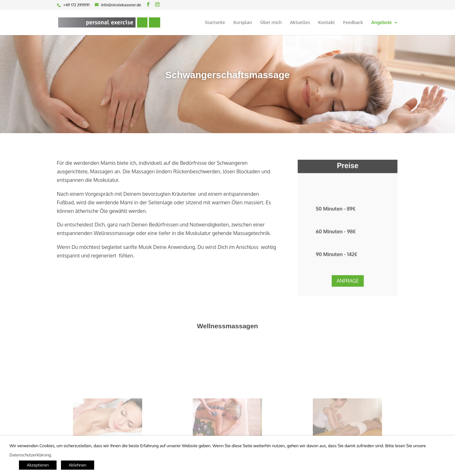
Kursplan (243, 23)
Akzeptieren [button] (38, 465)
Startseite (215, 23)
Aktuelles (300, 23)
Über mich (271, 23)
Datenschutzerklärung (30, 455)
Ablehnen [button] (78, 465)
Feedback (353, 23)
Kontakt (327, 23)
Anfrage (348, 276)
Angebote (382, 23)
